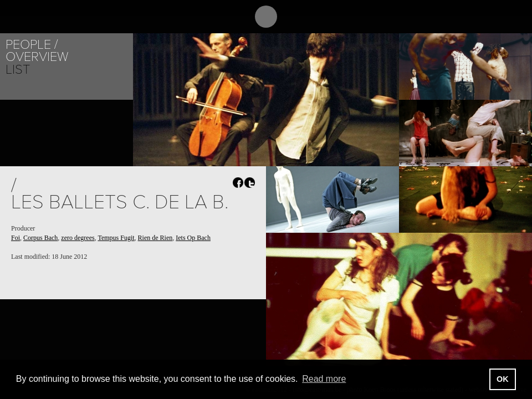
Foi (16, 238)
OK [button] (503, 379)
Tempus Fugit (116, 238)
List (18, 70)
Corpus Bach (40, 238)
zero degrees (78, 238)
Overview (37, 57)
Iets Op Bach (193, 238)
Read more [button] (324, 379)
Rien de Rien (155, 238)
